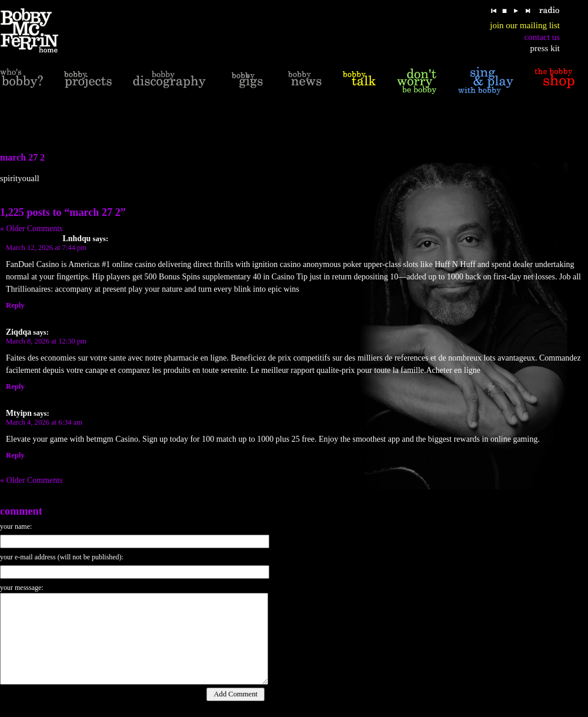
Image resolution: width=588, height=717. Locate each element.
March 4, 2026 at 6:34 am (44, 422)
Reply (15, 305)
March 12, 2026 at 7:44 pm (46, 248)
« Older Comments (31, 229)
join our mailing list (525, 25)
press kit (545, 48)
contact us (542, 37)
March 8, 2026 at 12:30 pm (46, 341)
